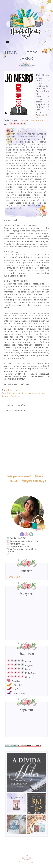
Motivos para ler (30, 393)
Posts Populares (11, 745)
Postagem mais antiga (34, 481)
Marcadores (36, 745)
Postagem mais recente (19, 476)
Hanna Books (13, 577)
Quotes (42, 393)
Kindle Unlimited (36, 120)
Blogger (31, 862)
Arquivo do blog (24, 745)
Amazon (23, 120)
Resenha (6, 396)
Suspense (16, 396)
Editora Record (14, 393)
